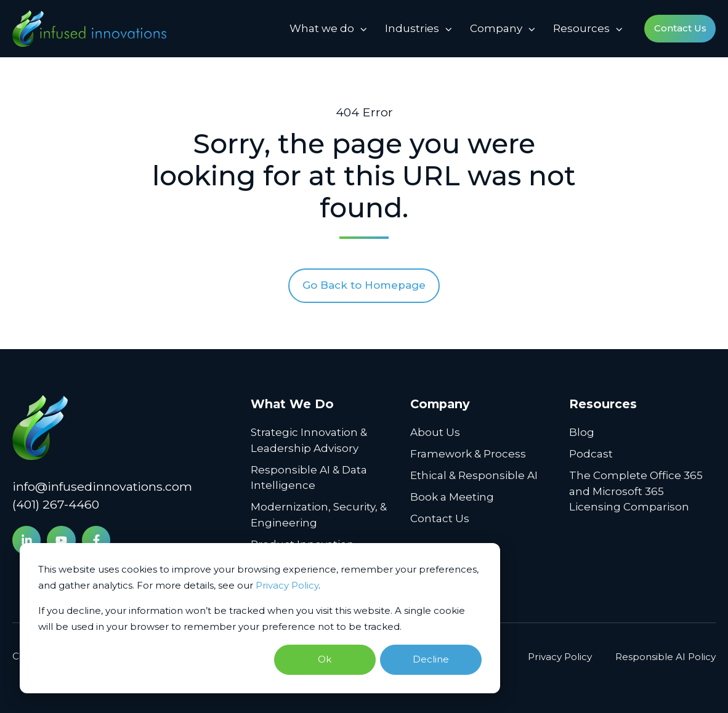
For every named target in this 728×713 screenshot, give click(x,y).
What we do (322, 28)
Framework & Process (468, 454)
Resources (581, 28)
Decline (431, 659)
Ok (325, 659)
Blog (582, 432)
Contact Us (680, 28)
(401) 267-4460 (56, 504)
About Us (435, 432)
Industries (412, 28)
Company (496, 28)
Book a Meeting (452, 497)
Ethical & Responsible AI (474, 475)
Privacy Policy (287, 585)
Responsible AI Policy (665, 657)
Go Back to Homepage (364, 285)
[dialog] (260, 618)
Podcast (591, 454)
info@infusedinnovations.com (102, 486)
